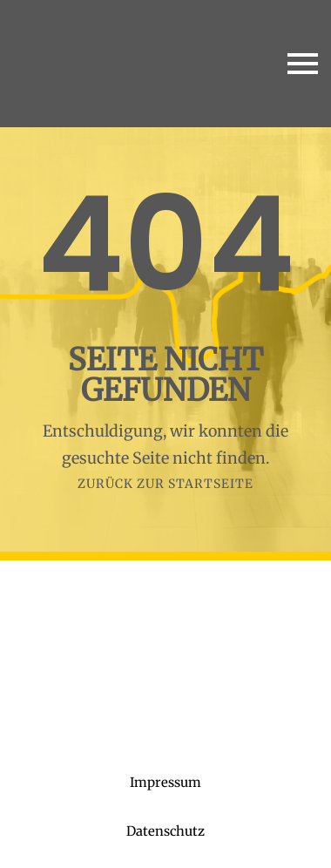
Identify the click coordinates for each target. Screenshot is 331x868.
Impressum (165, 782)
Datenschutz (165, 831)
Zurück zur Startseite (165, 484)
